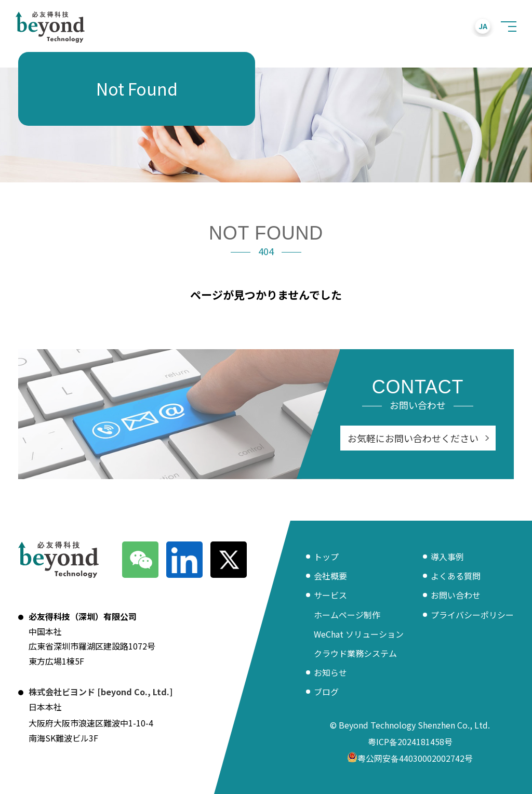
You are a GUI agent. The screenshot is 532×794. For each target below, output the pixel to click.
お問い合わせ (456, 595)
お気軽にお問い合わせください (413, 438)
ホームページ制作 (347, 615)
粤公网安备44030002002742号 (410, 759)
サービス (330, 595)
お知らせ (330, 672)
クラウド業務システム (355, 653)
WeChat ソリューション (359, 634)
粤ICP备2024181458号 (410, 742)
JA (483, 26)
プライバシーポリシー (472, 615)
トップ (326, 557)
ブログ (326, 692)
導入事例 (447, 557)
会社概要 (330, 576)
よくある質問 (456, 576)
